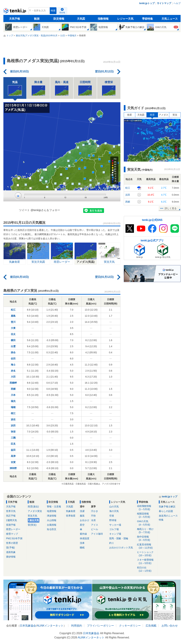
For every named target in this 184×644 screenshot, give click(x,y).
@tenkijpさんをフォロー (45, 210)
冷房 (93, 520)
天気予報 (15, 19)
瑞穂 (13, 407)
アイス (95, 525)
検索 (53, 11)
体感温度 (85, 538)
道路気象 (11, 552)
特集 (161, 520)
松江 (13, 310)
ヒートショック (147, 554)
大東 (13, 328)
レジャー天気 (125, 19)
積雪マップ (12, 534)
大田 (13, 377)
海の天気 (114, 511)
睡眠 (82, 548)
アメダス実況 (35, 511)
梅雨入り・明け (147, 531)
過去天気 (34, 520)
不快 (93, 516)
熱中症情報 (147, 538)
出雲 (13, 346)
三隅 (13, 438)
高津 (13, 456)
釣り (112, 543)
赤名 (13, 371)
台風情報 (52, 525)
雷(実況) (32, 525)
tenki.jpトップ (147, 3)
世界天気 (11, 511)
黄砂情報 (11, 557)
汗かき (95, 511)
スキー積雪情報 (147, 562)
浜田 (13, 425)
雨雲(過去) (33, 507)
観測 (37, 19)
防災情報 (59, 19)
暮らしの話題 (166, 511)
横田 (13, 340)
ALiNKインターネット (50, 626)
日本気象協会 (28, 626)
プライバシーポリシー (100, 626)
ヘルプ (177, 3)
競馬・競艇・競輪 (119, 538)
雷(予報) (10, 548)
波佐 (13, 419)
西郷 (13, 389)
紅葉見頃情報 (147, 546)
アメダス (164, 115)
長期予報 (11, 525)
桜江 (13, 413)
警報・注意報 (54, 507)
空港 (112, 516)
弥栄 (13, 432)
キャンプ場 (115, 534)
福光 (13, 401)
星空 (82, 525)
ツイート (24, 210)
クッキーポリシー (130, 626)
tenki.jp (15, 12)
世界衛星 (71, 516)
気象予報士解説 (167, 507)
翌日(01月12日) (104, 71)
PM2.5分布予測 (14, 538)
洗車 (82, 543)
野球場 (113, 520)
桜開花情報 (147, 515)
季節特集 (147, 19)
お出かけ (85, 520)
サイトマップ (164, 3)
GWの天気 (147, 523)
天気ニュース (170, 19)
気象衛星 (71, 511)
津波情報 (52, 516)
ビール (95, 529)
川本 (13, 395)
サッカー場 (115, 525)
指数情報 (103, 19)
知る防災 (52, 529)
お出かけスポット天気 (121, 548)
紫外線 (83, 534)
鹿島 (13, 316)
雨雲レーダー (13, 529)
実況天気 (32, 516)
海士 (13, 365)
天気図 (81, 19)
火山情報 (52, 520)
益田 (13, 450)
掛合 (13, 352)
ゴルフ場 (114, 529)
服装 (82, 516)
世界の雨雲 (12, 543)
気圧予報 (11, 516)
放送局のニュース (168, 516)
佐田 (13, 359)
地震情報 (52, 511)
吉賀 (13, 462)
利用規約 (77, 626)
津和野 (13, 468)
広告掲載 (151, 626)
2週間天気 (11, 520)
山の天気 (114, 507)
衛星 (130, 115)
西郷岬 (13, 383)
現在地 (62, 13)
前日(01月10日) (19, 71)
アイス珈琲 (97, 534)
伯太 (13, 334)
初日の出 (147, 569)
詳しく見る (171, 208)
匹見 (13, 444)
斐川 (13, 322)
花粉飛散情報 (147, 508)
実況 (175, 115)
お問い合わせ (170, 626)
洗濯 (82, 511)
